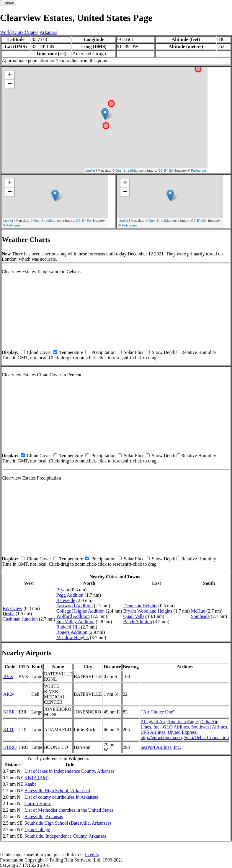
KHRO (10, 747)
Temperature (71, 352)
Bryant (63, 590)
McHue (198, 611)
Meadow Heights (73, 638)
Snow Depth (164, 352)
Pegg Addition (70, 595)
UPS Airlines (153, 732)
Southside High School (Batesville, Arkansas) (68, 823)
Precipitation (103, 352)
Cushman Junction (20, 619)
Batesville (66, 600)
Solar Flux (134, 352)
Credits (92, 855)
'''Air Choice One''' (158, 712)
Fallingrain (198, 170)
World (6, 32)
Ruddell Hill (68, 627)
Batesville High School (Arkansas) (57, 791)
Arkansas (48, 32)
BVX (8, 676)
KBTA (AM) (37, 778)
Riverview (13, 608)
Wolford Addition (73, 616)
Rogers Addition (72, 632)
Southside (200, 616)
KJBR (9, 712)
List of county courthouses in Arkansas (61, 797)
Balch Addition (137, 622)
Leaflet (90, 170)
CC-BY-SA (166, 170)
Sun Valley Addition (76, 622)
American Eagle (183, 722)
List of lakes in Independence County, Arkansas (70, 771)
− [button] (10, 84)
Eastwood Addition (75, 606)
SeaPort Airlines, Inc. (161, 747)
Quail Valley (135, 616)
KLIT (9, 730)
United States (26, 32)
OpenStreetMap (127, 170)
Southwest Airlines (209, 727)
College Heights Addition (81, 611)
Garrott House (38, 804)
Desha (9, 614)
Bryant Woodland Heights (148, 611)
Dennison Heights (140, 606)
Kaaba (31, 784)
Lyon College (37, 830)
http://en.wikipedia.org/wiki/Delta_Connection (185, 737)
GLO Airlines (176, 727)
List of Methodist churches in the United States (69, 810)
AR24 (9, 694)
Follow (8, 3)
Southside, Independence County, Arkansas (65, 836)
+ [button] (10, 75)
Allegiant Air (153, 722)
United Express (182, 732)
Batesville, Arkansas (44, 817)
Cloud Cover (39, 352)
